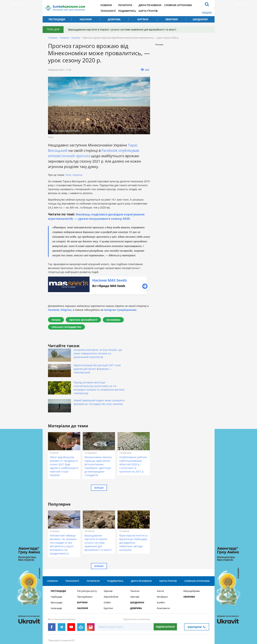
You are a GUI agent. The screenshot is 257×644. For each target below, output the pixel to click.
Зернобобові (111, 572)
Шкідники (200, 19)
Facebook (110, 150)
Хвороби (172, 19)
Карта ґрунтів (153, 11)
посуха (56, 320)
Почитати (129, 5)
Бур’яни (143, 19)
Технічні (135, 567)
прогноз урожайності (83, 320)
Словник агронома (184, 5)
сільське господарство (66, 327)
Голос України (73, 175)
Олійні (107, 578)
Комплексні (163, 584)
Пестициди (57, 19)
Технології (111, 11)
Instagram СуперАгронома (120, 310)
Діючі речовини (155, 5)
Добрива (114, 19)
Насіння (86, 19)
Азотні (160, 567)
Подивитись (131, 11)
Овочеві (135, 572)
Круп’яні (108, 584)
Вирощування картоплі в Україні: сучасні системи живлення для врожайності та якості (123, 29)
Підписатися (165, 602)
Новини (109, 5)
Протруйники (85, 572)
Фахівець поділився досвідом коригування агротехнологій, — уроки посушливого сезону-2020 (98, 216)
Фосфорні (162, 572)
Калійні (161, 578)
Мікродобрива (192, 567)
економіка (113, 320)
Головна (53, 38)
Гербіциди (56, 572)
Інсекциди (56, 584)
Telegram (66, 310)
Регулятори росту (87, 567)
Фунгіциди (57, 578)
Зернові (108, 567)
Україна (76, 38)
